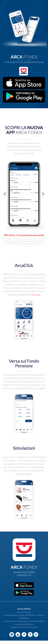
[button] (4, 194)
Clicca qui (35, 295)
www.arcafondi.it (24, 609)
